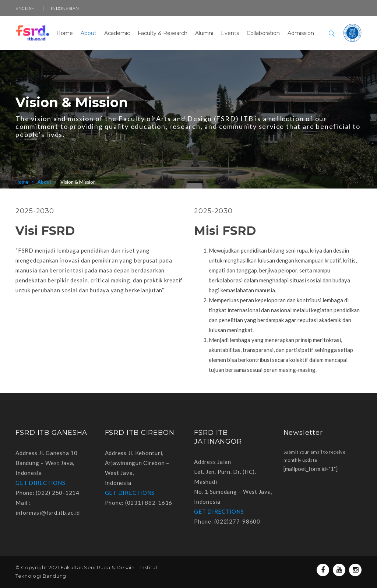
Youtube (339, 570)
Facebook (323, 570)
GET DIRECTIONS (40, 483)
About (44, 182)
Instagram (355, 570)
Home (22, 182)
